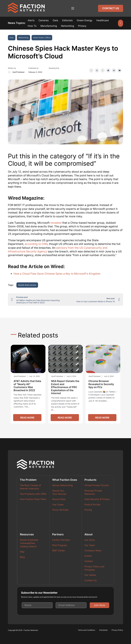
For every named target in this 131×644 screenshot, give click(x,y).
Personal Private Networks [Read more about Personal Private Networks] (93, 492)
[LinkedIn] (103, 71)
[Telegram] (114, 71)
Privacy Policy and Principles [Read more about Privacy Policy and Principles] (94, 568)
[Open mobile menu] (73, 8)
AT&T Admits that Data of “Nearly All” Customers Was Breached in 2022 (27, 386)
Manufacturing (49, 26)
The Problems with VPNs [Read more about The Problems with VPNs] (33, 494)
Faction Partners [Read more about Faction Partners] (61, 540)
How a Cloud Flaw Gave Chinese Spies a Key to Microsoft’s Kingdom (57, 274)
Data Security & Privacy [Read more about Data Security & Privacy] (97, 499)
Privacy (82, 26)
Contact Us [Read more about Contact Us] (91, 580)
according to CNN (36, 244)
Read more (28, 418)
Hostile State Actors (27, 285)
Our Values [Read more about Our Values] (90, 575)
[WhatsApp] (108, 71)
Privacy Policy (117, 630)
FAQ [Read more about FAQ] (22, 552)
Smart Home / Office (42, 38)
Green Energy (85, 20)
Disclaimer (103, 630)
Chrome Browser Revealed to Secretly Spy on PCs (101, 384)
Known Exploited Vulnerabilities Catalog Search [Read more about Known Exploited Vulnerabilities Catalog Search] (29, 543)
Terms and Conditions (87, 630)
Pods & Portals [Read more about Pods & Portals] (92, 505)
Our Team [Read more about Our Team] (90, 545)
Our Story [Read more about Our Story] (90, 540)
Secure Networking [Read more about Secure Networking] (62, 485)
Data (55, 20)
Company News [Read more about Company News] (93, 551)
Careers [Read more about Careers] (89, 561)
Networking (67, 26)
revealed (56, 223)
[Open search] (121, 23)
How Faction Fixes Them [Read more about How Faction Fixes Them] (33, 499)
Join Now (99, 605)
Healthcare (103, 20)
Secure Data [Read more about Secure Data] (59, 499)
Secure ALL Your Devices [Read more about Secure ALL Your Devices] (59, 492)
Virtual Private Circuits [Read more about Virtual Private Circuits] (97, 485)
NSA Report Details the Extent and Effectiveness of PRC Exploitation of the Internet (65, 387)
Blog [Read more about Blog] (22, 557)
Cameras (44, 20)
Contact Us (111, 8)
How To (32, 26)
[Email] (120, 71)
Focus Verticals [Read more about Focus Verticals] (60, 510)
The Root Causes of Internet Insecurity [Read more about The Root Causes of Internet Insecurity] (30, 487)
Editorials (67, 20)
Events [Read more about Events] (88, 556)
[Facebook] (91, 71)
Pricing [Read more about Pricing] (88, 510)
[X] (97, 71)
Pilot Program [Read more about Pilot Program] (60, 545)
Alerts (31, 20)
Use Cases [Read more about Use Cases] (58, 505)
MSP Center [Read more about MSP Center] (59, 551)
